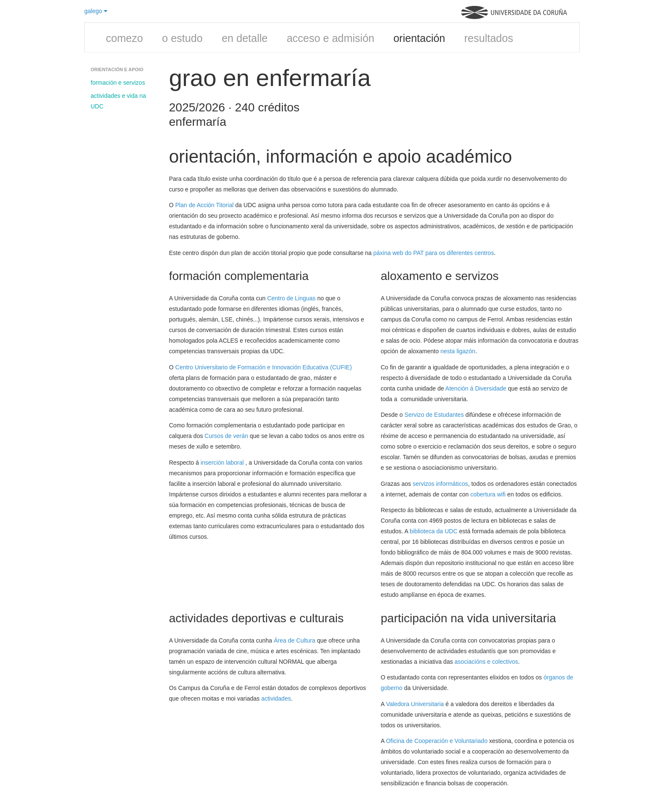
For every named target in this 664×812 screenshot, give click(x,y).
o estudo (183, 38)
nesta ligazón (458, 351)
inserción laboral (223, 463)
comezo (125, 38)
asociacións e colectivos (486, 662)
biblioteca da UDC (435, 531)
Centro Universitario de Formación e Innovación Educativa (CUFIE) (264, 367)
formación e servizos (118, 83)
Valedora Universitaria (415, 704)
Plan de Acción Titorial (205, 205)
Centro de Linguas (291, 298)
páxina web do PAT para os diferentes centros (434, 253)
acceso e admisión (331, 38)
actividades (276, 698)
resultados (488, 38)
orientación (419, 38)
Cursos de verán (226, 436)
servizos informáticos (440, 484)
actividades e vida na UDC (118, 101)
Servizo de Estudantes (434, 415)
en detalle (244, 38)
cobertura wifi (488, 494)
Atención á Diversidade (476, 388)
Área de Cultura (295, 640)
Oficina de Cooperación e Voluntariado (437, 741)
